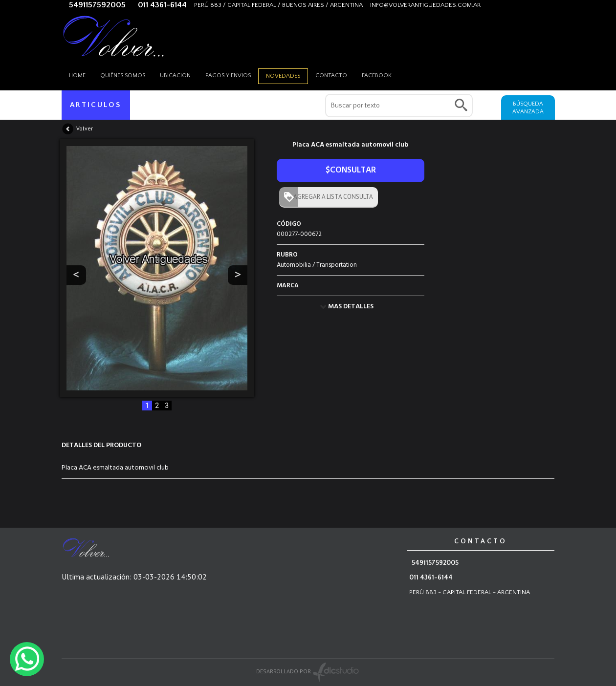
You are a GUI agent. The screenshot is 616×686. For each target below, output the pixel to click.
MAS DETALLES (351, 307)
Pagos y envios (228, 75)
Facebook (377, 75)
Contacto (331, 75)
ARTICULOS (96, 105)
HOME (77, 75)
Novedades (283, 76)
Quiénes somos (123, 75)
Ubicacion (175, 75)
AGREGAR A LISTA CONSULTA (331, 197)
